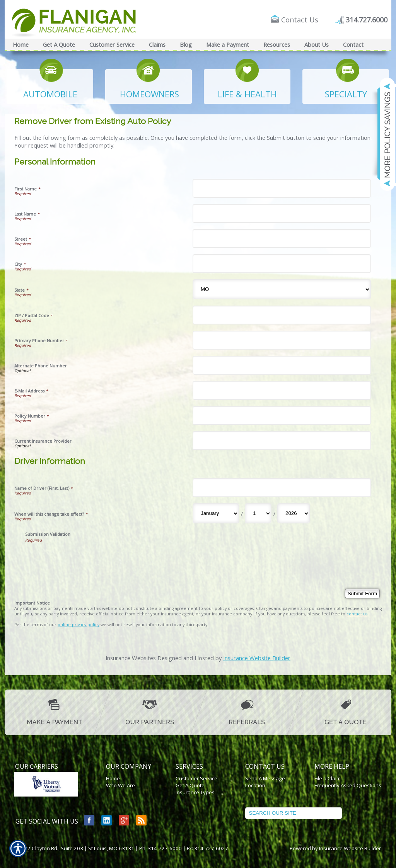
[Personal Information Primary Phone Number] (282, 340)
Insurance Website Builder (257, 658)
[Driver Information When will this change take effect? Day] (258, 513)
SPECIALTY (346, 94)
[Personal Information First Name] (282, 188)
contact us (357, 614)
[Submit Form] (362, 594)
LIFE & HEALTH (247, 94)
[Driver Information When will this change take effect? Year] (294, 513)
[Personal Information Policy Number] (282, 415)
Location (255, 785)
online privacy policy (79, 625)
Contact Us (300, 20)
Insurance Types (195, 792)
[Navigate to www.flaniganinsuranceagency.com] (382, 134)
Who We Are (120, 785)
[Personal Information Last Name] (282, 213)
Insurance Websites (131, 658)
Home (113, 778)
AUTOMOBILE (50, 94)
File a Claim (328, 778)
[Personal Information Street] (282, 239)
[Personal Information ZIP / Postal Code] (282, 315)
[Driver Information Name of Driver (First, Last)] (282, 488)
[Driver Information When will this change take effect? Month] (216, 513)
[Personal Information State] (282, 289)
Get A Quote (190, 785)
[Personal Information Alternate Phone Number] (282, 365)
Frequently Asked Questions (348, 785)
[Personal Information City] (282, 264)
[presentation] (84, 558)
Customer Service (196, 778)
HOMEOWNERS (149, 94)
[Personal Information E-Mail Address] (282, 390)
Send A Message (265, 778)
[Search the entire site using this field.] (294, 813)
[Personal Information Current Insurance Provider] (282, 441)
